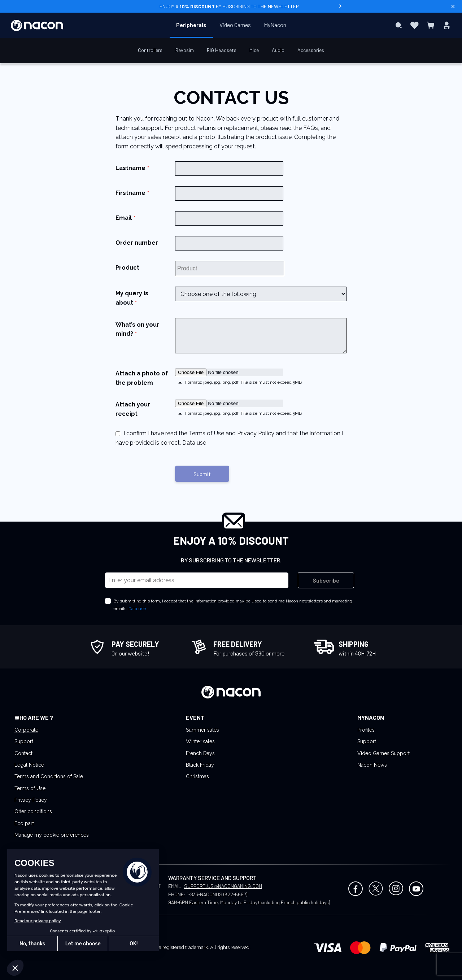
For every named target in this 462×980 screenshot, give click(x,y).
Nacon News (372, 765)
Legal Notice (29, 765)
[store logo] (37, 25)
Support (24, 741)
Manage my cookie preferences (52, 835)
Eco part (24, 823)
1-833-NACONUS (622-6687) (217, 894)
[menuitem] (191, 25)
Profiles (366, 730)
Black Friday (200, 765)
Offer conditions (33, 811)
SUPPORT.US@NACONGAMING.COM (223, 886)
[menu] (231, 25)
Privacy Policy (31, 800)
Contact (23, 753)
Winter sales (200, 741)
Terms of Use (30, 788)
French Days (200, 753)
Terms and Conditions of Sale (49, 776)
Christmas (197, 776)
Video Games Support (383, 753)
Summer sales (202, 730)
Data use (194, 443)
